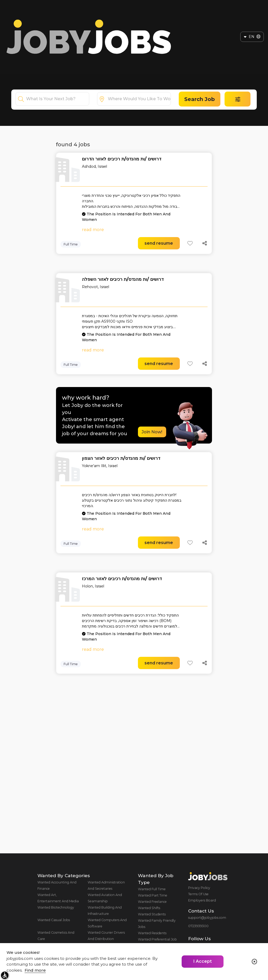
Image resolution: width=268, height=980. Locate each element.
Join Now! (152, 432)
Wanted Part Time (153, 895)
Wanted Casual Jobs (54, 920)
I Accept (203, 961)
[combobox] (58, 99)
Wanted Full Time (152, 889)
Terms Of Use (198, 894)
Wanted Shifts (149, 908)
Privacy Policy (199, 888)
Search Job (200, 99)
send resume (159, 243)
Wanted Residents (152, 933)
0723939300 (198, 926)
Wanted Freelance (152, 902)
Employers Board (202, 900)
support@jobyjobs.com (207, 918)
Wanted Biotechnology (56, 907)
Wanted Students (152, 914)
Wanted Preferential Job (157, 939)
